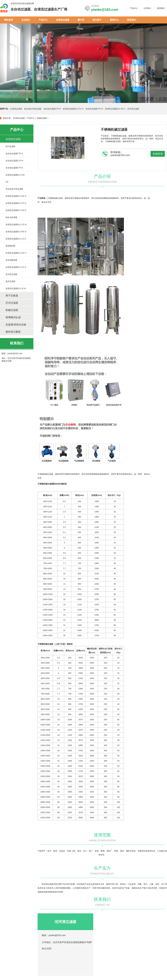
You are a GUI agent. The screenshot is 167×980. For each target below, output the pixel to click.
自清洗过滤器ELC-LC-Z (16, 239)
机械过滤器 (42, 118)
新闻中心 (114, 20)
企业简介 (26, 20)
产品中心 (134, 8)
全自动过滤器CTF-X (14, 154)
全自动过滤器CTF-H (94, 109)
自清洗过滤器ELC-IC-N (16, 288)
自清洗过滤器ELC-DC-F (16, 210)
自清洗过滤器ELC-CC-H (16, 224)
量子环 (81, 20)
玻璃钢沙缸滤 (13, 317)
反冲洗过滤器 (133, 109)
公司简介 (147, 8)
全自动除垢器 (11, 260)
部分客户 (97, 20)
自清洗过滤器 (63, 20)
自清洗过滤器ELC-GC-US (15, 178)
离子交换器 (12, 296)
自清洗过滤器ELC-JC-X (16, 267)
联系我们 (161, 8)
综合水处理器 (11, 217)
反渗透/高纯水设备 (16, 325)
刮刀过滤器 (10, 146)
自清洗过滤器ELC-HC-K (16, 196)
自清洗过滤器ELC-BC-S (16, 232)
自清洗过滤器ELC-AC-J (115, 109)
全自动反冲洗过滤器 (33, 109)
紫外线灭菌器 (13, 332)
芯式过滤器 (12, 303)
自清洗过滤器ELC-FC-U (73, 109)
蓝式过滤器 (10, 281)
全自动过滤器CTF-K (52, 109)
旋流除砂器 (10, 246)
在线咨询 (158, 154)
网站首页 (9, 20)
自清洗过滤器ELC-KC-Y (16, 253)
